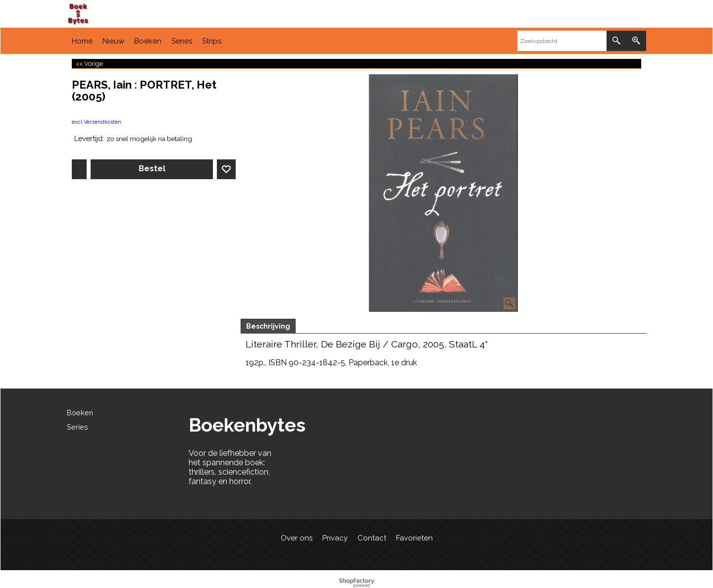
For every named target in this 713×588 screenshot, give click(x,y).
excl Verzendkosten (97, 122)
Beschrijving (268, 326)
